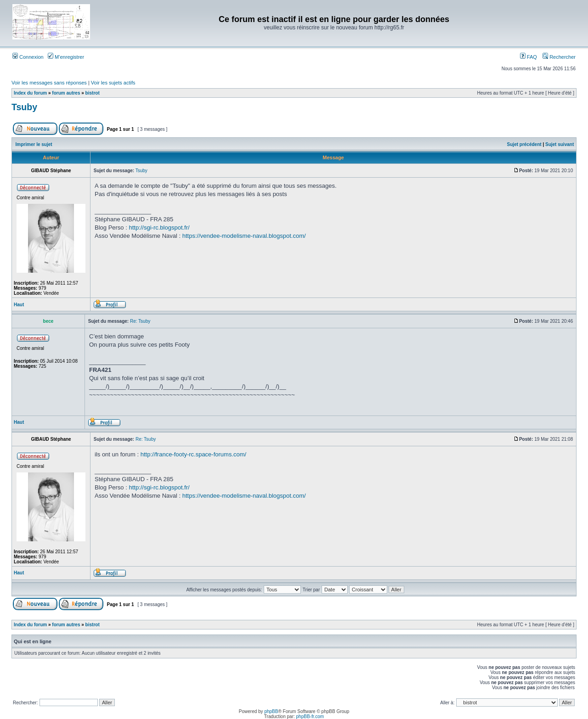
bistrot (93, 93)
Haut (19, 305)
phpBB (271, 711)
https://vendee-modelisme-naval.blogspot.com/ (244, 236)
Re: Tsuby (140, 321)
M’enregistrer (66, 57)
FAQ (529, 57)
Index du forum (30, 93)
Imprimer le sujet (34, 144)
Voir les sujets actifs (113, 83)
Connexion (28, 57)
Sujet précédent (524, 144)
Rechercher (559, 57)
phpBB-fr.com (310, 716)
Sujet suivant (560, 144)
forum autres (66, 93)
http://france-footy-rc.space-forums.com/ (193, 454)
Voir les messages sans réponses (49, 83)
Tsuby (24, 107)
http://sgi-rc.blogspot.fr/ (159, 227)
